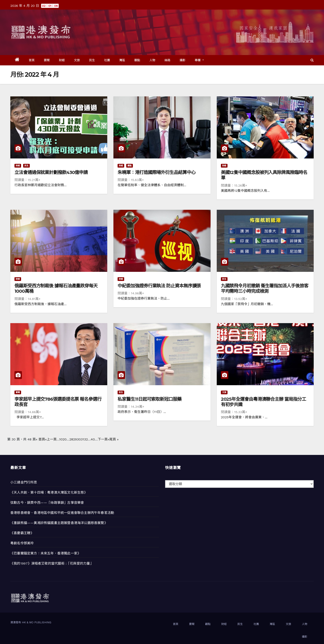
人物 (152, 60)
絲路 (167, 60)
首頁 (32, 60)
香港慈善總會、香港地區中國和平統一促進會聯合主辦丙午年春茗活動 (62, 513)
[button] (312, 60)
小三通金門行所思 (24, 482)
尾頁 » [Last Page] (114, 439)
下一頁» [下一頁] (104, 439)
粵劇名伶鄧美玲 (22, 543)
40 (93, 439)
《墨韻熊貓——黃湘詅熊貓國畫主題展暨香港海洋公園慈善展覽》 (59, 523)
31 (82, 439)
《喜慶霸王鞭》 (22, 533)
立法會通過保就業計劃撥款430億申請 (51, 172)
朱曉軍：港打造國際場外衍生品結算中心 (156, 172)
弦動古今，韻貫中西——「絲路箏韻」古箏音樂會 (47, 503)
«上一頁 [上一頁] (51, 439)
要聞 (47, 60)
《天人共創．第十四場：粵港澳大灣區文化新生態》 (49, 492)
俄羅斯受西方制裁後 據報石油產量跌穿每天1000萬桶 (56, 288)
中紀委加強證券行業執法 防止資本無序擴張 (159, 286)
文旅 (77, 60)
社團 (107, 60)
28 (71, 439)
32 (86, 439)
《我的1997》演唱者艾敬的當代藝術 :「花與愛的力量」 (52, 563)
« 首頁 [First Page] (40, 439)
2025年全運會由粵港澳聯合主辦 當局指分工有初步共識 (263, 402)
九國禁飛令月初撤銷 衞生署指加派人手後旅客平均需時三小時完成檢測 (265, 288)
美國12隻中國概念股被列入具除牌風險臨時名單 (264, 175)
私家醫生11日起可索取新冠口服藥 (149, 399)
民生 (92, 60)
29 (75, 439)
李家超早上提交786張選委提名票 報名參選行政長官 (58, 402)
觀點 (137, 60)
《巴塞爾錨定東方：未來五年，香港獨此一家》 (45, 553)
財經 (62, 60)
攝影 (183, 60)
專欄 (199, 60)
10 (61, 439)
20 (65, 439)
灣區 (122, 60)
